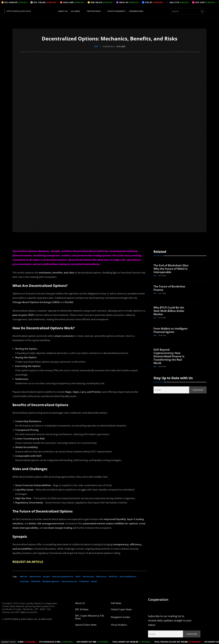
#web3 (94, 581)
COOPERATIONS (136, 11)
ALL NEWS (77, 11)
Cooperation (158, 599)
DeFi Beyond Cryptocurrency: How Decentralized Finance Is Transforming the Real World (170, 356)
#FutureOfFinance (128, 576)
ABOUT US (63, 11)
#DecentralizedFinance (63, 576)
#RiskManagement (51, 581)
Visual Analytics (119, 624)
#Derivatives (88, 576)
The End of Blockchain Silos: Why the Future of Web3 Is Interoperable (170, 268)
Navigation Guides (121, 617)
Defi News (116, 603)
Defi (96, 46)
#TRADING (84, 581)
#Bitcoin (24, 576)
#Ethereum (101, 576)
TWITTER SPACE (95, 11)
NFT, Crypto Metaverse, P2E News (90, 617)
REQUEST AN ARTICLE (29, 561)
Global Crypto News (121, 609)
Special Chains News (86, 624)
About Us (80, 603)
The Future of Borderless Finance (170, 288)
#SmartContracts (69, 581)
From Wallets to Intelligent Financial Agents (167, 331)
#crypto (47, 576)
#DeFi (78, 576)
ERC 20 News (82, 609)
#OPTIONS (36, 581)
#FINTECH (113, 576)
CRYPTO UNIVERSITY (116, 11)
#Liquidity (24, 581)
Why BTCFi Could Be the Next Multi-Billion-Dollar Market (170, 310)
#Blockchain (35, 576)
